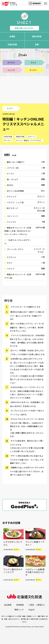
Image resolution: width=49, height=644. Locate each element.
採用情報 (20, 605)
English (31, 610)
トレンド (11, 70)
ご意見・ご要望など (37, 605)
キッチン (33, 70)
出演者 (12, 36)
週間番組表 (35, 3)
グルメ (33, 62)
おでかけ (11, 62)
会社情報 (8, 605)
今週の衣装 (12, 44)
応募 (37, 44)
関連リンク (19, 610)
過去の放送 (37, 36)
